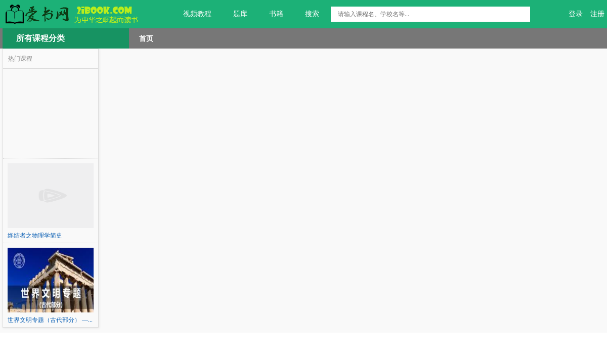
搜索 (306, 14)
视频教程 (191, 14)
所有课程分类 (40, 38)
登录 (576, 14)
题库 (234, 14)
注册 (597, 14)
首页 (146, 38)
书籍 (270, 14)
